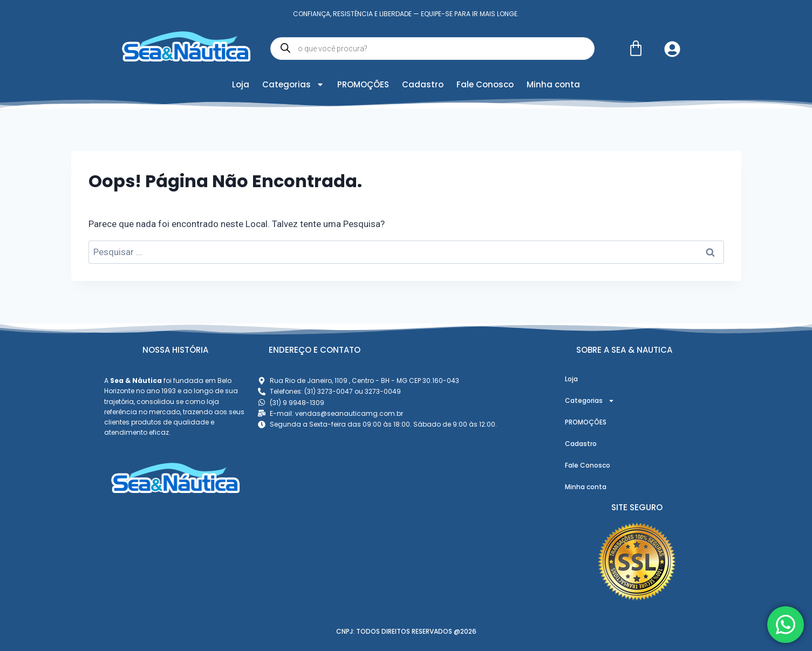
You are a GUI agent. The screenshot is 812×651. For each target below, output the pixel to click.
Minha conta (553, 84)
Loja (241, 84)
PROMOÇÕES (363, 84)
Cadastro (423, 84)
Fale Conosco (485, 84)
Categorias (293, 84)
